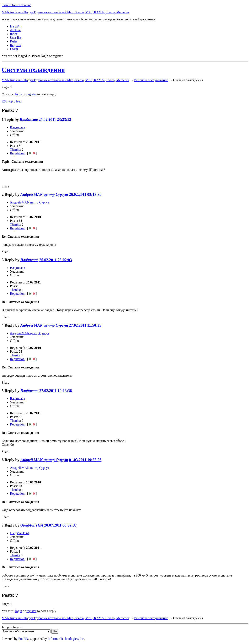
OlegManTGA (32, 525)
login (19, 94)
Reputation (17, 153)
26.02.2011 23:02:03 (55, 260)
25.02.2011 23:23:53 (55, 119)
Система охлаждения (33, 70)
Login (14, 49)
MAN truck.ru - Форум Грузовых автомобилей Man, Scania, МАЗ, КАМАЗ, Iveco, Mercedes (65, 12)
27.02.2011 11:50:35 (85, 325)
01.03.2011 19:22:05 (85, 460)
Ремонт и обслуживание (151, 80)
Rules (14, 41)
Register (15, 45)
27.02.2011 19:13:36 (55, 391)
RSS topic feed (12, 101)
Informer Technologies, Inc (66, 639)
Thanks (15, 149)
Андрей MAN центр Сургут (44, 194)
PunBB (23, 639)
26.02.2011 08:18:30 (85, 194)
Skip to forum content (16, 5)
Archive (15, 30)
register (31, 94)
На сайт (15, 26)
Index (14, 34)
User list (16, 38)
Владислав (29, 119)
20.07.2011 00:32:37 (60, 525)
